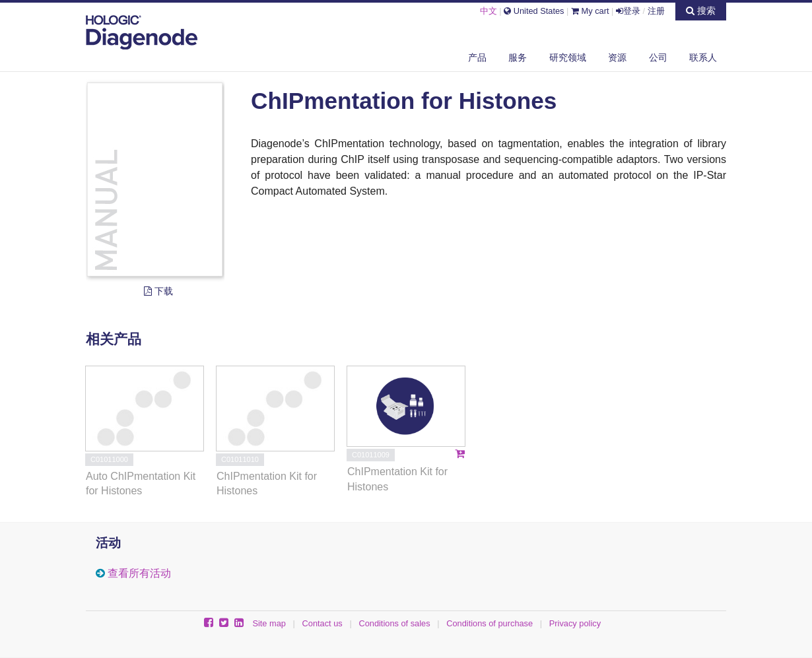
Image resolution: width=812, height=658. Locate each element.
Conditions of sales (394, 623)
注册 (656, 11)
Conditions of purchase (490, 623)
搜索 (701, 11)
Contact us (322, 623)
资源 (617, 57)
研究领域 (568, 57)
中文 (489, 11)
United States (534, 11)
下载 (158, 291)
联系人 (703, 57)
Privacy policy (575, 623)
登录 (628, 11)
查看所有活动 (139, 573)
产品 (477, 57)
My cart (590, 11)
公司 (658, 57)
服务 (518, 57)
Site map (269, 623)
